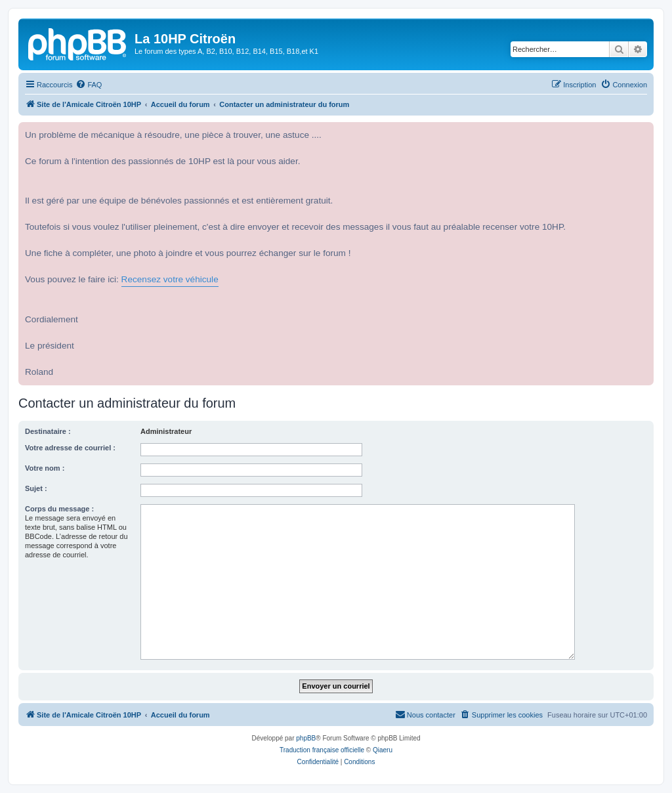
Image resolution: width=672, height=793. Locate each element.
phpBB (306, 738)
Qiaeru (383, 750)
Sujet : (36, 488)
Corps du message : (59, 509)
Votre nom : (45, 468)
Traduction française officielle (322, 750)
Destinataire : (48, 431)
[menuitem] (89, 85)
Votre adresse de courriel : (70, 448)
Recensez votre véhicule (170, 279)
